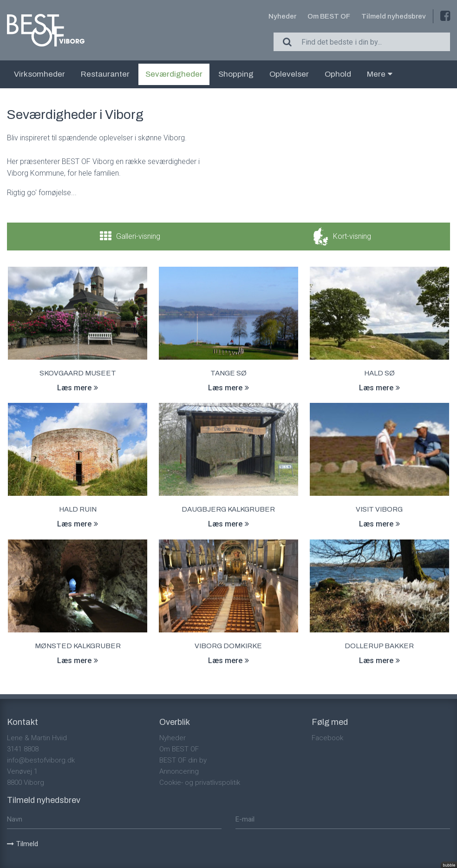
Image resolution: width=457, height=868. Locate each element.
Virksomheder (39, 74)
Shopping (236, 74)
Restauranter (105, 74)
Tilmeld (23, 844)
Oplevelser (289, 74)
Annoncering (179, 771)
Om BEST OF (329, 16)
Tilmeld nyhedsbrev (394, 16)
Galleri (138, 236)
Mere (380, 74)
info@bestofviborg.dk (41, 760)
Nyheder (282, 16)
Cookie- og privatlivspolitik (200, 783)
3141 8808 (23, 749)
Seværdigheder (174, 74)
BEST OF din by (183, 760)
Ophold (338, 74)
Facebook (327, 738)
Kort (352, 236)
